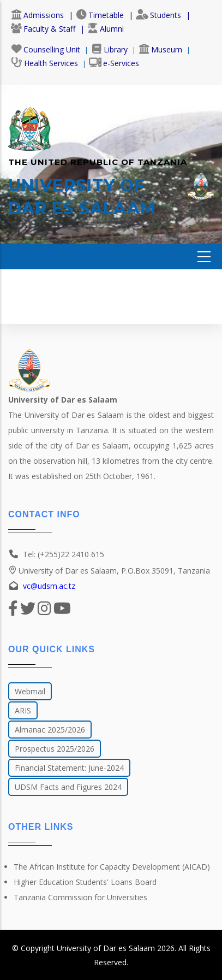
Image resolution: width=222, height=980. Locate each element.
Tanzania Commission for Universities (80, 897)
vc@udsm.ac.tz (49, 586)
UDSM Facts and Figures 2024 (68, 787)
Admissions (37, 15)
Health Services (44, 63)
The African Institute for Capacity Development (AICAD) (112, 867)
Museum (160, 49)
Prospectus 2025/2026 (55, 749)
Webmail (30, 691)
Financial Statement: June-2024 (69, 768)
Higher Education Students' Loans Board (85, 882)
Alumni (106, 29)
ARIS (23, 710)
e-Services (114, 63)
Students (158, 15)
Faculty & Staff (43, 29)
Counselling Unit (46, 49)
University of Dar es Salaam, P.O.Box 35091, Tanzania (109, 571)
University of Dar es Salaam (106, 948)
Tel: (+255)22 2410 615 (64, 554)
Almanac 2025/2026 (50, 730)
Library (109, 49)
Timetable (100, 15)
